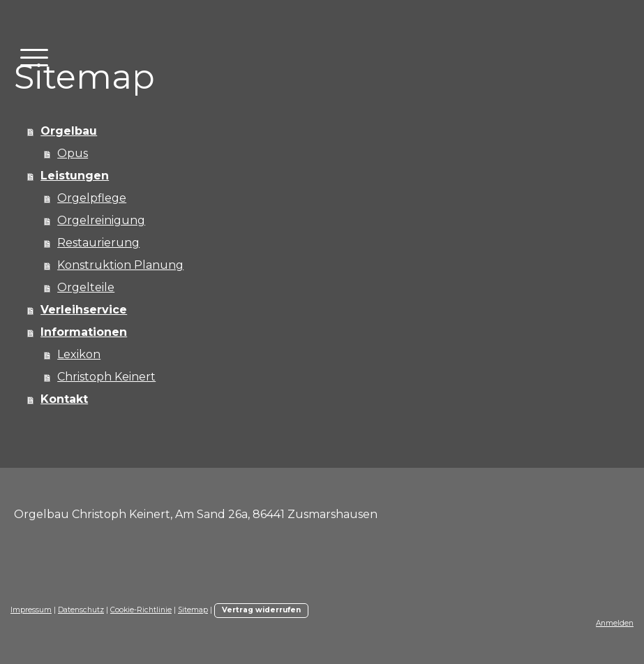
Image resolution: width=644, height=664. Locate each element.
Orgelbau (69, 131)
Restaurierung (98, 243)
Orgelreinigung (101, 220)
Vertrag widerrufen (261, 610)
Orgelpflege (92, 198)
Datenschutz (81, 610)
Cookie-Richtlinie (141, 610)
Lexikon (79, 354)
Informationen (84, 332)
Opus (73, 153)
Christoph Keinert (106, 377)
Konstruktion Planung (120, 265)
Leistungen (75, 176)
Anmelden (615, 623)
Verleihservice (84, 310)
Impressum (31, 610)
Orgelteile (86, 287)
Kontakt (64, 399)
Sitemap (193, 610)
